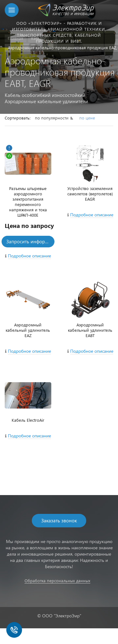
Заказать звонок (59, 520)
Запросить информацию (30, 241)
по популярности (52, 118)
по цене (87, 118)
